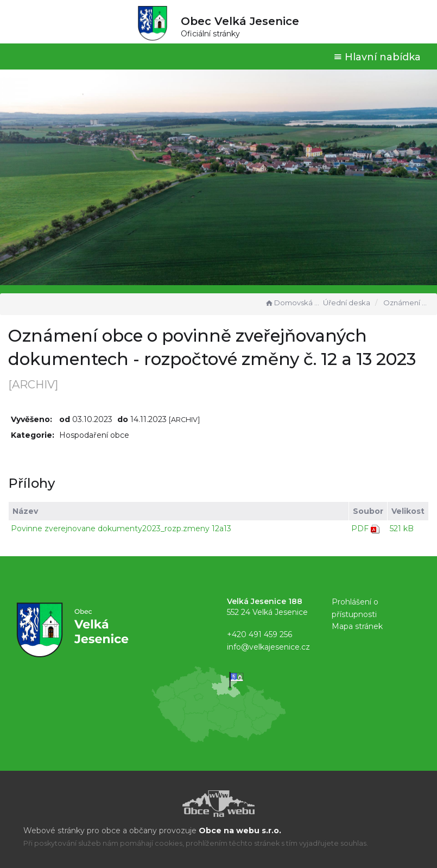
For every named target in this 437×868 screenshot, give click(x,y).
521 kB (402, 529)
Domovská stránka (293, 303)
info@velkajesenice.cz (268, 647)
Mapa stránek (357, 626)
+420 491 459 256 (259, 634)
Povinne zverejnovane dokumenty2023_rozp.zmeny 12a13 (121, 529)
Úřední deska (347, 303)
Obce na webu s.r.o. (240, 831)
